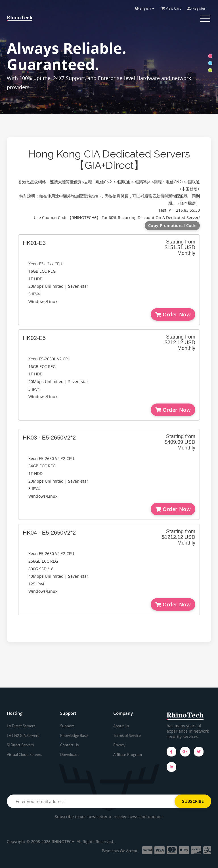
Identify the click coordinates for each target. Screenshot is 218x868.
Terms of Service (127, 735)
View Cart (171, 8)
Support (67, 726)
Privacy (119, 745)
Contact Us (69, 745)
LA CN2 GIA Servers (23, 735)
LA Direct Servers (21, 726)
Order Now (173, 314)
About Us (121, 726)
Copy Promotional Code (172, 225)
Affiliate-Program (128, 754)
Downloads (70, 754)
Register (196, 8)
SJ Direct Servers (20, 745)
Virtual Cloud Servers (24, 754)
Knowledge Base (74, 735)
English (145, 8)
